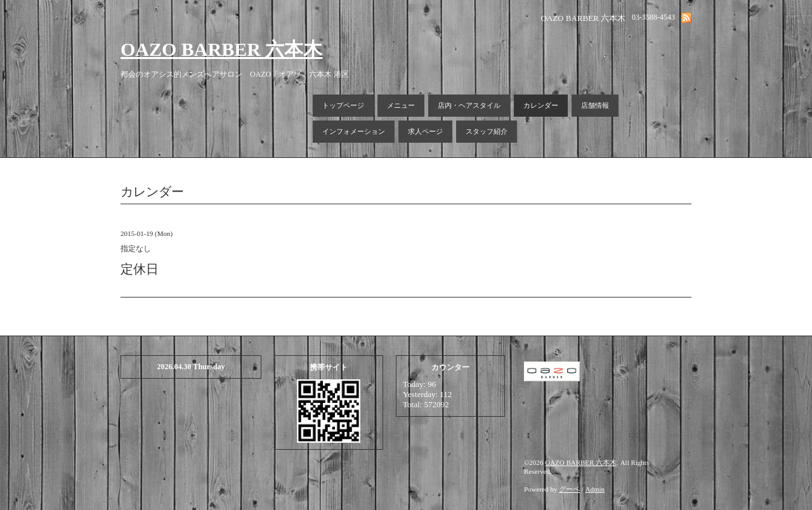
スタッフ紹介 (487, 131)
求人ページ (425, 131)
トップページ (343, 105)
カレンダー (541, 105)
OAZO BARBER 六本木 (221, 49)
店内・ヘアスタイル (469, 105)
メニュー (401, 105)
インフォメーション (354, 131)
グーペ (569, 489)
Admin (595, 489)
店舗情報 (595, 105)
